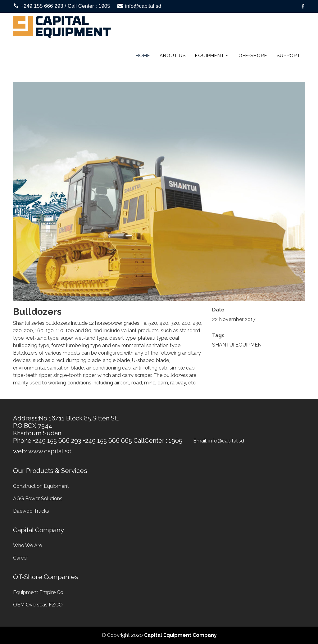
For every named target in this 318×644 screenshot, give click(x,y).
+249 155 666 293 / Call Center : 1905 (65, 6)
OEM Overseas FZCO (38, 605)
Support (288, 56)
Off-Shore (253, 56)
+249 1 (41, 441)
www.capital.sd (50, 451)
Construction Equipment (41, 486)
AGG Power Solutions (38, 499)
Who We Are (27, 545)
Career (20, 558)
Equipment (210, 56)
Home (143, 56)
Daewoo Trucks (31, 511)
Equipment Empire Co (38, 592)
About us (173, 56)
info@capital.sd (143, 6)
